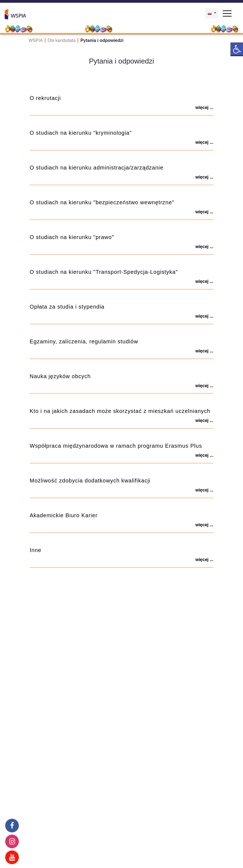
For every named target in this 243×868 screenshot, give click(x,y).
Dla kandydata (62, 40)
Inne (36, 550)
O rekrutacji (45, 98)
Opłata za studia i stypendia (67, 307)
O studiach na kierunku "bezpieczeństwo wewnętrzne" (102, 202)
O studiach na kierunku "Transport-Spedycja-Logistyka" (104, 272)
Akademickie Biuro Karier (64, 515)
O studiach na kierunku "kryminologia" (81, 133)
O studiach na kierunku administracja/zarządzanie (97, 168)
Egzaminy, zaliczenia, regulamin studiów (84, 341)
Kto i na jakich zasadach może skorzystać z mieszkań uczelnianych (120, 411)
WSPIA (36, 40)
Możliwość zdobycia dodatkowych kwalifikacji (90, 481)
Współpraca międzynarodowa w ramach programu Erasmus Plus (116, 446)
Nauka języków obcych (60, 376)
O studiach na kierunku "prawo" (72, 237)
